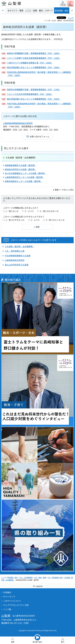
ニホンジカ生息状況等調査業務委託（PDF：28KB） (30, 94)
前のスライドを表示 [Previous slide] (3, 10)
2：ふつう (29, 211)
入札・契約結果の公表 (15, 251)
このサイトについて (12, 601)
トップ (3, 578)
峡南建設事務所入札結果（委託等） (21, 165)
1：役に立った (12, 211)
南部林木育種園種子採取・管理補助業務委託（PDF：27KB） (34, 89)
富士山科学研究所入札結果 (17, 265)
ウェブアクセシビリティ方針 (16, 605)
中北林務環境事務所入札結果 (18, 256)
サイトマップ (9, 597)
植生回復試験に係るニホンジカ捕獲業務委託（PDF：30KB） (34, 99)
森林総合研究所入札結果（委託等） (21, 169)
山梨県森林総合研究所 (15, 260)
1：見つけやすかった (15, 220)
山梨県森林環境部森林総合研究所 (18, 123)
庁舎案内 (7, 592)
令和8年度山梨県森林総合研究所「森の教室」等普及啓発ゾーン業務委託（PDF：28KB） (39, 74)
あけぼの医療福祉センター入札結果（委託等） (25, 173)
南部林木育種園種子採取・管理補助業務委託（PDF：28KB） (34, 53)
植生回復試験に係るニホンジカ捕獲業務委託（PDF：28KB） (34, 67)
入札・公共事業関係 (26, 578)
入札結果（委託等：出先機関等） (21, 158)
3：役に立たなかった (49, 211)
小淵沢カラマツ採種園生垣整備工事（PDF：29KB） (30, 63)
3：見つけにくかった (55, 220)
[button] (63, 4)
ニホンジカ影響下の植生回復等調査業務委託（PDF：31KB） (34, 58)
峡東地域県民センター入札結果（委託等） (24, 181)
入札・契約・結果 (40, 578)
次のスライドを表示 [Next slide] (72, 10)
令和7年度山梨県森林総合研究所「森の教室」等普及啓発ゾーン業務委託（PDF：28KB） (39, 105)
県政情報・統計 (12, 578)
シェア (71, 18)
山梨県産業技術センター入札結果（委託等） (25, 177)
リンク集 (7, 609)
